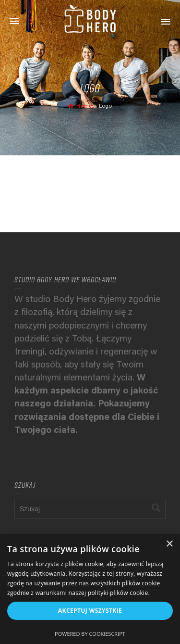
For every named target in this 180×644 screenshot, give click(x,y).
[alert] (90, 589)
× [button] (169, 544)
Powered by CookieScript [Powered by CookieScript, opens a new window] (90, 634)
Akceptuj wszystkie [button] (90, 611)
